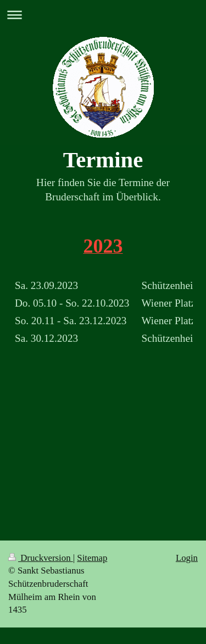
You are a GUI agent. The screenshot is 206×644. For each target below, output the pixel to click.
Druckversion (41, 558)
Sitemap (92, 558)
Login (187, 558)
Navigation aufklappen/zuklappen (103, 15)
